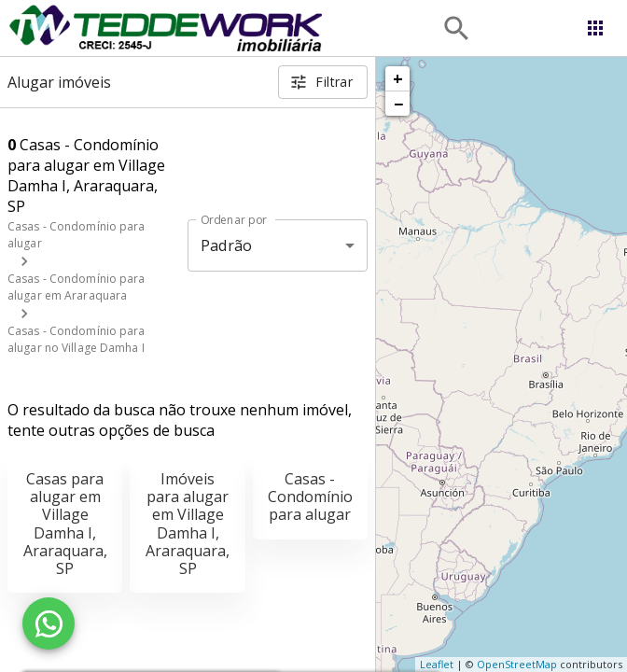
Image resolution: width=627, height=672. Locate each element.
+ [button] (398, 78)
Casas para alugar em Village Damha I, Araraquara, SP (65, 524)
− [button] (398, 104)
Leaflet (437, 664)
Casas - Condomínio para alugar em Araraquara (77, 287)
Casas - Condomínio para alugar (310, 497)
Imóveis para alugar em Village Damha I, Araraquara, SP (188, 524)
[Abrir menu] (595, 28)
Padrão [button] (226, 245)
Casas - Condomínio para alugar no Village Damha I (77, 339)
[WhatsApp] (49, 623)
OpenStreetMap (517, 664)
